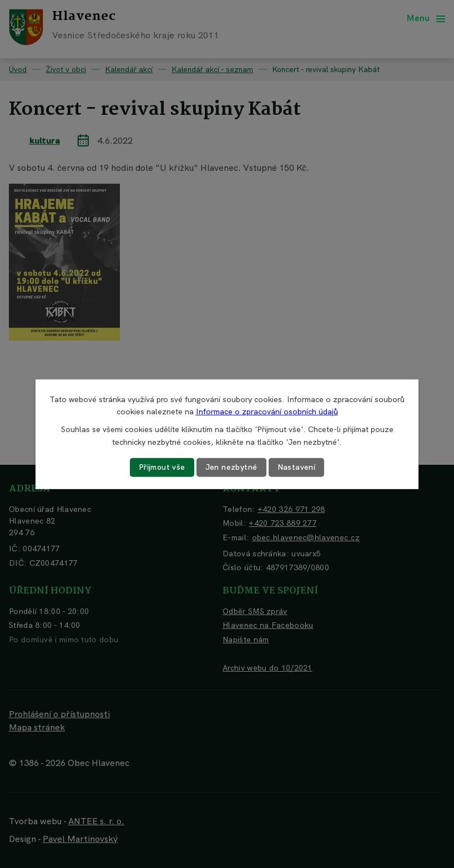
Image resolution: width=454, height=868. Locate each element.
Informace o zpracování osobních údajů (267, 412)
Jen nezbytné (231, 467)
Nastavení (297, 467)
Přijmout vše (162, 467)
